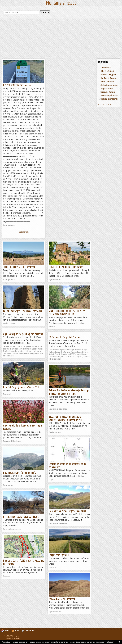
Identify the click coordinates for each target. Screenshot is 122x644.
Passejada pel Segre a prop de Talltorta (21, 517)
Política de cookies (13, 637)
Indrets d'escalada (108, 81)
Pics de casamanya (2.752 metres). (19, 473)
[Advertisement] (61, 39)
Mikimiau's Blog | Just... (109, 75)
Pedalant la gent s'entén (110, 99)
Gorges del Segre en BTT (60, 555)
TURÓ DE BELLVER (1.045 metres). (19, 267)
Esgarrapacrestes (107, 88)
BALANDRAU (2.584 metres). (62, 599)
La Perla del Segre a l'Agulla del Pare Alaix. (23, 311)
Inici (7, 630)
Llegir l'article (24, 232)
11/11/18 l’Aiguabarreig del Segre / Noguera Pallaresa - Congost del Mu (66, 418)
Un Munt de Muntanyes (109, 78)
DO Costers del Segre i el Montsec (65, 337)
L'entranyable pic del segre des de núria (67, 511)
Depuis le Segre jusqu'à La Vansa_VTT (21, 387)
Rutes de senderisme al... (110, 85)
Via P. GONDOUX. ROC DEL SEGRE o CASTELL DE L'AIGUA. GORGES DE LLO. (69, 312)
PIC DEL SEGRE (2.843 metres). (18, 85)
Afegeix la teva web (104, 104)
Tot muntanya (106, 68)
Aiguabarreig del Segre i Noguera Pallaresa (23, 334)
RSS (16, 630)
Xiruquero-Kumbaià (108, 92)
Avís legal (10, 635)
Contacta (28, 630)
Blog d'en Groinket (108, 71)
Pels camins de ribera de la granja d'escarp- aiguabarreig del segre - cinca (69, 392)
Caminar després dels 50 (110, 95)
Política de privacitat (13, 639)
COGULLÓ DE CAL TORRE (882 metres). (67, 267)
